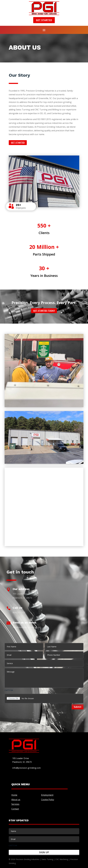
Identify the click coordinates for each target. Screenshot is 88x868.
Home (14, 795)
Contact (15, 809)
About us (16, 800)
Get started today (44, 311)
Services (15, 804)
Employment (47, 795)
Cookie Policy (48, 800)
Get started (44, 20)
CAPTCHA (9, 690)
